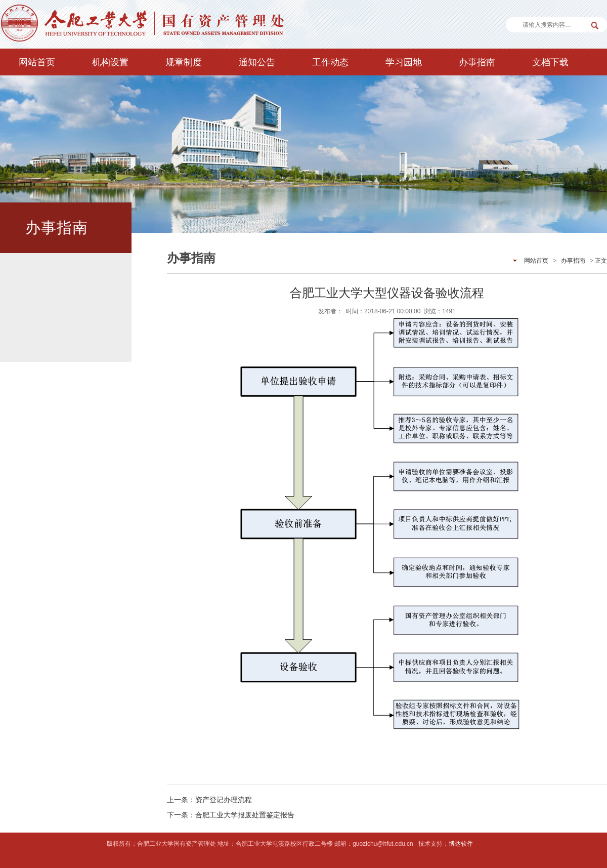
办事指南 (477, 62)
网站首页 (37, 62)
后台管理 (488, 844)
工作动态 (330, 62)
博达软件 (461, 844)
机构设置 (110, 62)
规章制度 (184, 62)
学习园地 (404, 62)
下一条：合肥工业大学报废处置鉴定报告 (231, 815)
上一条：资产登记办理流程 (209, 800)
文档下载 (550, 62)
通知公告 (257, 62)
